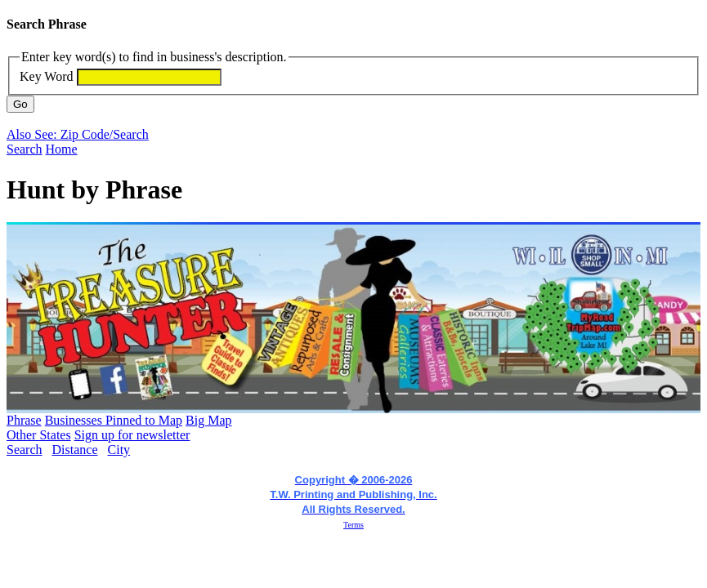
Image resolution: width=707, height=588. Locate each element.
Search (25, 149)
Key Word (47, 76)
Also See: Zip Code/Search (78, 134)
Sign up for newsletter (132, 435)
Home (62, 149)
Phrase (24, 420)
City (119, 450)
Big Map (208, 420)
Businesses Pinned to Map (114, 420)
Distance (75, 450)
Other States (39, 435)
